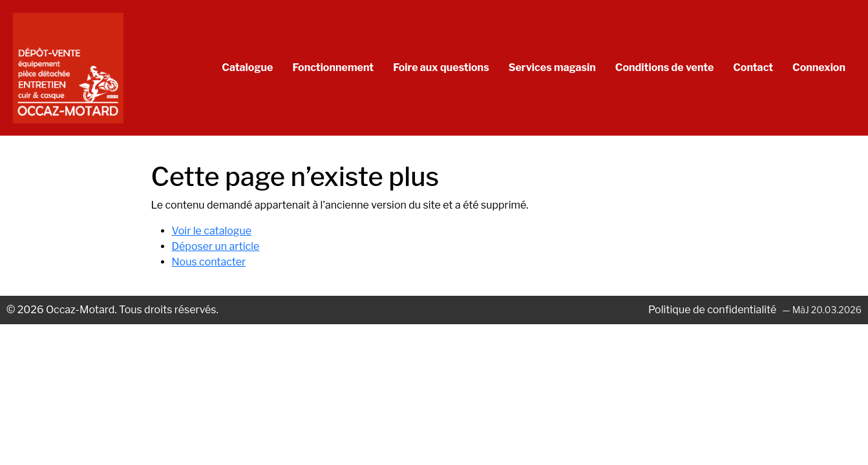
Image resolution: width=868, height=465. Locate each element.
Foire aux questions (441, 67)
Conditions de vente (664, 67)
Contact (753, 67)
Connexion (819, 67)
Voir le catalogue (212, 231)
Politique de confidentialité (714, 310)
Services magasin (552, 67)
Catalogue (247, 67)
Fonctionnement (333, 67)
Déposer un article (216, 246)
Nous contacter (209, 262)
